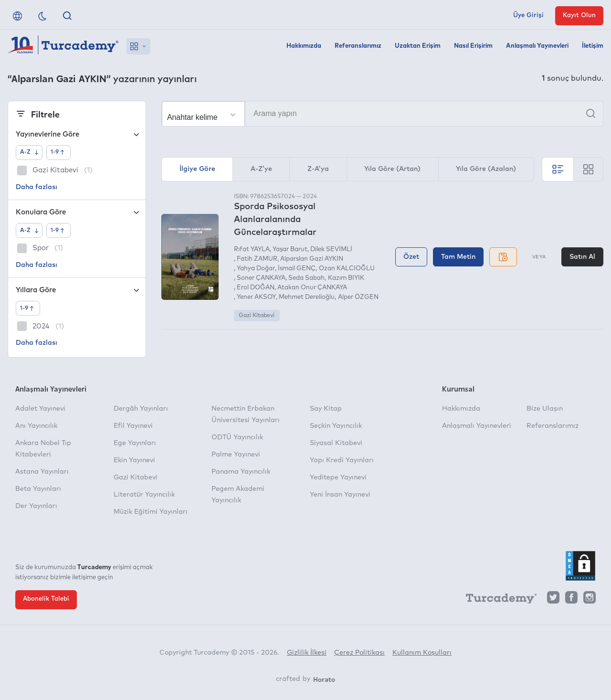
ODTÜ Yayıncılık (237, 437)
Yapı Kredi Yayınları (342, 460)
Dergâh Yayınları (141, 409)
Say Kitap (326, 409)
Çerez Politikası (359, 653)
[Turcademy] (497, 600)
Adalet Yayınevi (40, 409)
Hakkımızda (304, 46)
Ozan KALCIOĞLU (347, 269)
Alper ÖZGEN (358, 297)
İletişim (593, 46)
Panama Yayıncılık (241, 472)
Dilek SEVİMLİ (331, 249)
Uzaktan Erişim (418, 46)
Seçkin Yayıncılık (336, 426)
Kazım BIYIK (346, 278)
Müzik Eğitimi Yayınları (151, 512)
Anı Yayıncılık (36, 426)
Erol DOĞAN (256, 288)
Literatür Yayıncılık (144, 495)
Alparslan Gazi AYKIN (312, 259)
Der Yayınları (36, 506)
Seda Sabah (306, 278)
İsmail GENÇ (297, 269)
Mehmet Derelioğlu (307, 297)
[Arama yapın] (382, 114)
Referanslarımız (358, 46)
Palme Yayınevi (236, 455)
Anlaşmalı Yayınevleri (537, 46)
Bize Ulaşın (545, 409)
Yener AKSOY (256, 297)
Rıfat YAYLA (252, 249)
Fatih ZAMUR (257, 259)
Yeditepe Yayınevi (338, 477)
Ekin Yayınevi (134, 460)
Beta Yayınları (38, 489)
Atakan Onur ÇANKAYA (312, 288)
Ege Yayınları (135, 443)
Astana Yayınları (42, 472)
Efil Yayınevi (133, 426)
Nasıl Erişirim (473, 46)
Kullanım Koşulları (422, 653)
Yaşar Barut (290, 249)
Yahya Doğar (256, 269)
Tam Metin (458, 257)
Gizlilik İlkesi (307, 653)
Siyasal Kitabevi (336, 443)
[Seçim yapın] (203, 114)
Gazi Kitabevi (257, 316)
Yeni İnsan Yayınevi (340, 495)
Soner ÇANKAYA (261, 278)
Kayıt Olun (579, 16)
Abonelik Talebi (46, 599)
